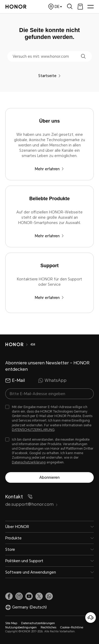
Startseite (49, 76)
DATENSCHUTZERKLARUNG (33, 430)
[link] (9, 596)
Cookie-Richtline (72, 627)
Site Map (11, 623)
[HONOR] (18, 345)
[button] (83, 56)
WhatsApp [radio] (52, 381)
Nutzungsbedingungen (21, 627)
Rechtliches (48, 627)
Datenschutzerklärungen (38, 623)
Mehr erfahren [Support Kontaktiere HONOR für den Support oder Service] (49, 298)
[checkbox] (49, 419)
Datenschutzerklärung (29, 462)
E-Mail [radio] (15, 381)
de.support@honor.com (32, 504)
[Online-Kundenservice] (91, 618)
